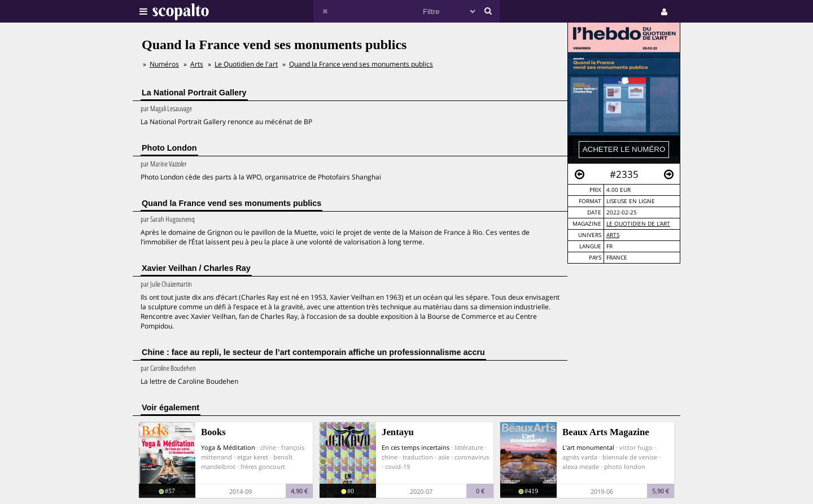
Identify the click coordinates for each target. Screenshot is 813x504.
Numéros (164, 64)
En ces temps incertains (416, 447)
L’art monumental (588, 447)
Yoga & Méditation (228, 447)
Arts (613, 235)
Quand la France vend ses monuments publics (361, 64)
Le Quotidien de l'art (638, 224)
